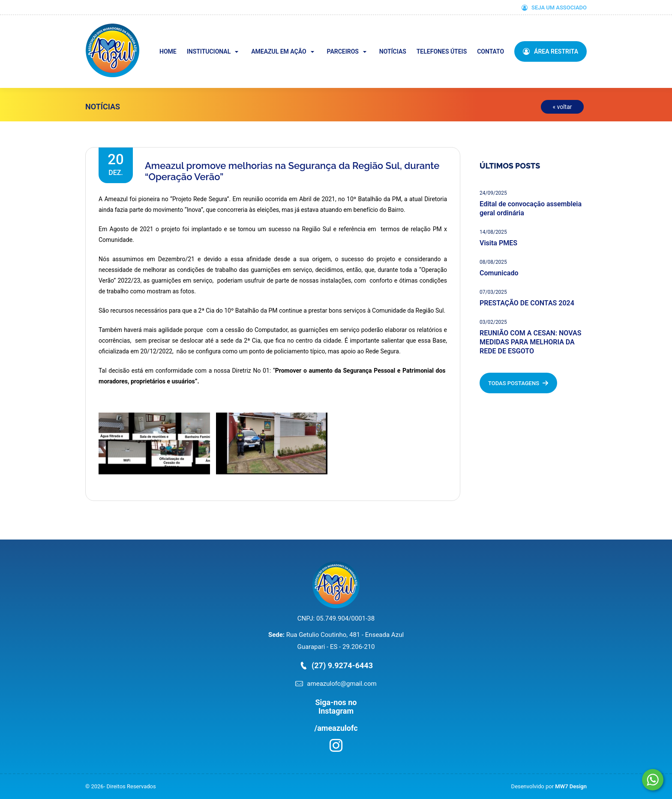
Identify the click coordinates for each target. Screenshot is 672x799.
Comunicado (499, 273)
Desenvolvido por (549, 786)
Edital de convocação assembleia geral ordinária (531, 208)
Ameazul (138, 29)
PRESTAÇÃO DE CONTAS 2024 (527, 303)
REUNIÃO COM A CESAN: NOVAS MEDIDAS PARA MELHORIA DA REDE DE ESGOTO (530, 342)
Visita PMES (498, 243)
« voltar (562, 107)
